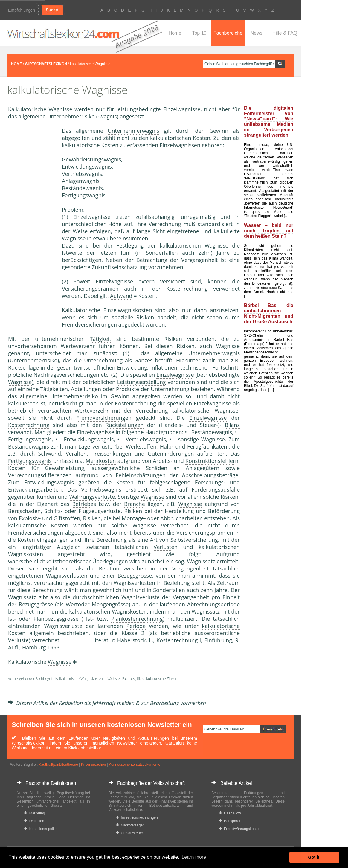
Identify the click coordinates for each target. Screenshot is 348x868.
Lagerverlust (94, 446)
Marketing (35, 813)
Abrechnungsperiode (213, 604)
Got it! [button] (315, 857)
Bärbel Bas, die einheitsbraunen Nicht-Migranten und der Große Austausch (269, 314)
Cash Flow (230, 813)
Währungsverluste (92, 497)
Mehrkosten (101, 461)
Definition (34, 821)
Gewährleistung (65, 468)
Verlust (162, 547)
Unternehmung (103, 360)
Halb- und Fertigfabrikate (192, 446)
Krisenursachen (93, 765)
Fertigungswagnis (30, 439)
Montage (133, 518)
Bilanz (232, 425)
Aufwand (121, 296)
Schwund (49, 454)
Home (175, 33)
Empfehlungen (22, 10)
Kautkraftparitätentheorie (58, 765)
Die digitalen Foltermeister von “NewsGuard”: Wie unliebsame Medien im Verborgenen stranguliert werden (269, 122)
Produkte (128, 389)
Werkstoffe (140, 446)
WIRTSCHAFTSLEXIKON (46, 64)
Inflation (161, 367)
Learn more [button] (194, 857)
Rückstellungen (125, 425)
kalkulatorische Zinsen (159, 679)
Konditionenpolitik (41, 829)
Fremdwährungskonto (239, 829)
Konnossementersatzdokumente (135, 765)
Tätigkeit (101, 339)
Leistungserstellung (142, 382)
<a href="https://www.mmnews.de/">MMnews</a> (32, 227)
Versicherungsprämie (89, 289)
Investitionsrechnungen (137, 817)
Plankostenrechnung (137, 619)
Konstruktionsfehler (210, 461)
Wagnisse (61, 109)
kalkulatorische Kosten (90, 145)
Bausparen (230, 821)
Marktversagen (130, 825)
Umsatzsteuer (130, 833)
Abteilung (83, 389)
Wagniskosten (26, 554)
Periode (136, 626)
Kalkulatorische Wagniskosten (79, 679)
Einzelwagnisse (182, 109)
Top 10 (199, 33)
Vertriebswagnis (146, 439)
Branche (135, 504)
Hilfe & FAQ (285, 33)
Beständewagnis (212, 432)
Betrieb (81, 504)
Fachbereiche (228, 33)
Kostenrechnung (187, 289)
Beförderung (224, 511)
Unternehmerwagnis (133, 131)
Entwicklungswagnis (89, 439)
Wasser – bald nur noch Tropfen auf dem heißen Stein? (269, 231)
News (256, 33)
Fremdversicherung (86, 324)
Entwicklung (132, 367)
